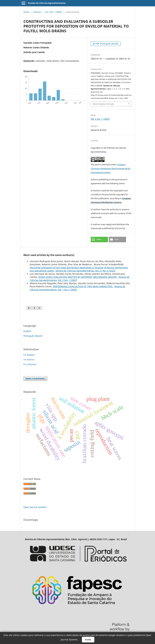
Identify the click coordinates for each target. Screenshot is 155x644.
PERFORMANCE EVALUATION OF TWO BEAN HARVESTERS (83, 286)
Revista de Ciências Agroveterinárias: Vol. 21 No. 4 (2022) (86, 271)
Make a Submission (35, 378)
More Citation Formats (104, 104)
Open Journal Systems (35, 507)
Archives (37, 12)
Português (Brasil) (33, 336)
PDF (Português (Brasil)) (107, 44)
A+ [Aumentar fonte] (29, 308)
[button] (99, 240)
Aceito (88, 640)
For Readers (29, 355)
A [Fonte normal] (35, 308)
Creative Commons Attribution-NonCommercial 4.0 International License (111, 168)
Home (26, 12)
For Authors (29, 360)
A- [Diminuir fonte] (39, 308)
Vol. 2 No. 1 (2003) (53, 12)
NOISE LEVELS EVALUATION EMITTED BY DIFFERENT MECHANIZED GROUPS (78, 277)
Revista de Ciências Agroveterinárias (47, 3)
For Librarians (30, 364)
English (27, 331)
